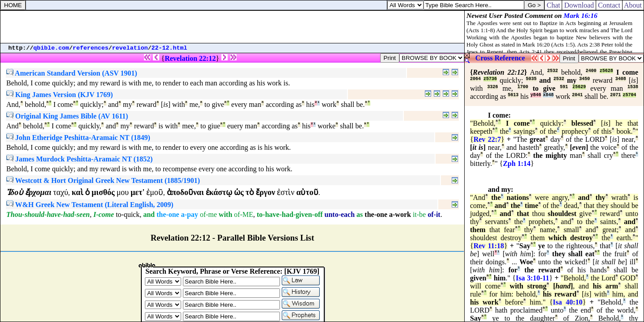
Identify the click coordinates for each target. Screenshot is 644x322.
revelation (130, 48)
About (633, 5)
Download (579, 5)
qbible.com (51, 48)
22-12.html (169, 48)
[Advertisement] (233, 27)
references (91, 48)
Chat (553, 5)
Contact (609, 5)
